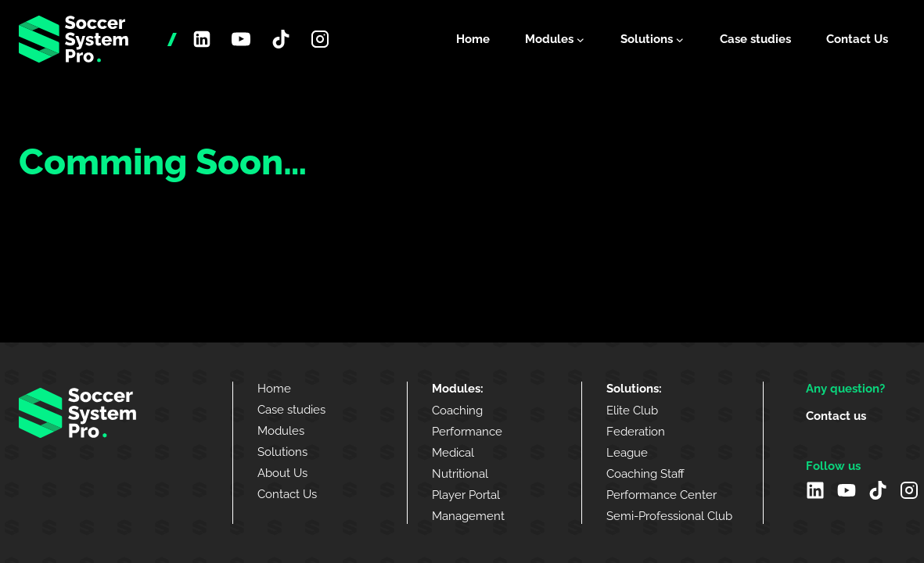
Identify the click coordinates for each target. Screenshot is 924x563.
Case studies (755, 39)
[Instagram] (320, 39)
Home (473, 39)
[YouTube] (241, 39)
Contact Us (857, 39)
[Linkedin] (202, 39)
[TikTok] (281, 39)
